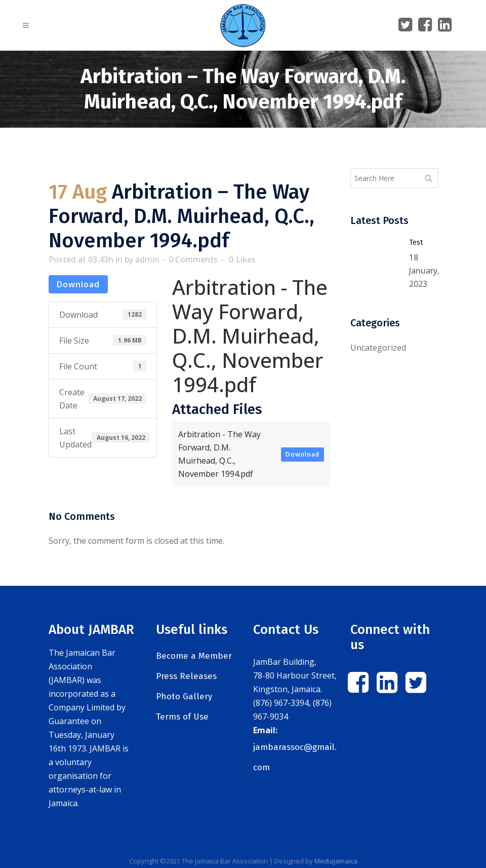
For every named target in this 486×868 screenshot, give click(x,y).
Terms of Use (182, 717)
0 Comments (193, 259)
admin (147, 259)
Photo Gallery (184, 696)
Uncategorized (378, 348)
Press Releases (186, 676)
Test (416, 242)
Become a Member (194, 656)
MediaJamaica (336, 861)
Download (78, 284)
